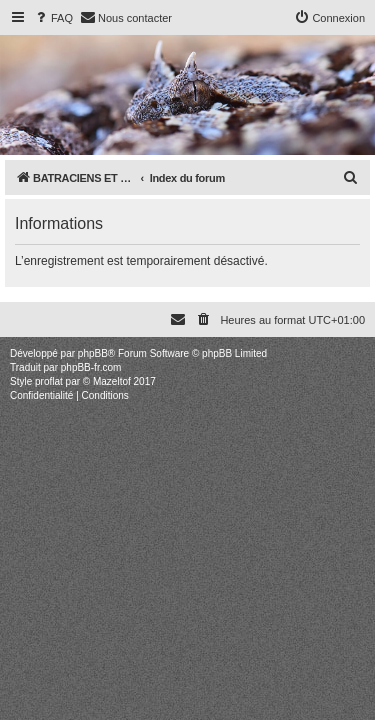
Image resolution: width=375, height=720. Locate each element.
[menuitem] (53, 18)
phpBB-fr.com (91, 367)
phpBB (93, 353)
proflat (49, 381)
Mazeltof (112, 381)
